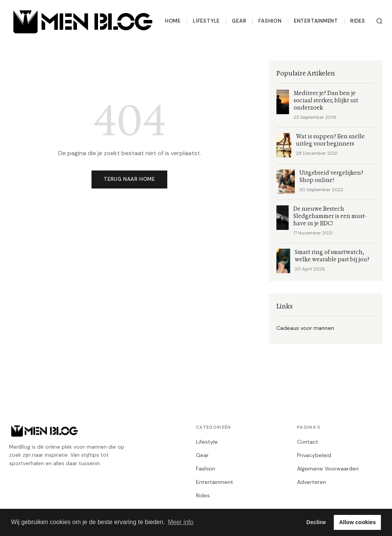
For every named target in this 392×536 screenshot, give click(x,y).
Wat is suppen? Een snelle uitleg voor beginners (330, 140)
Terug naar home (129, 179)
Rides (358, 21)
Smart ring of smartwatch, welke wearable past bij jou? (332, 256)
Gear (239, 21)
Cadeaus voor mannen (305, 328)
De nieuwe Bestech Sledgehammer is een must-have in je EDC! (330, 216)
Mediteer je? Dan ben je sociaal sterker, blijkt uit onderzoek (326, 101)
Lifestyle (206, 21)
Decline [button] (316, 522)
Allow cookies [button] (358, 522)
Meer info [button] (180, 522)
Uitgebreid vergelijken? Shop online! (331, 177)
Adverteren (312, 482)
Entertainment (316, 21)
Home (173, 21)
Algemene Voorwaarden (328, 469)
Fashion (270, 21)
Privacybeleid (314, 455)
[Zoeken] (379, 21)
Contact (308, 442)
